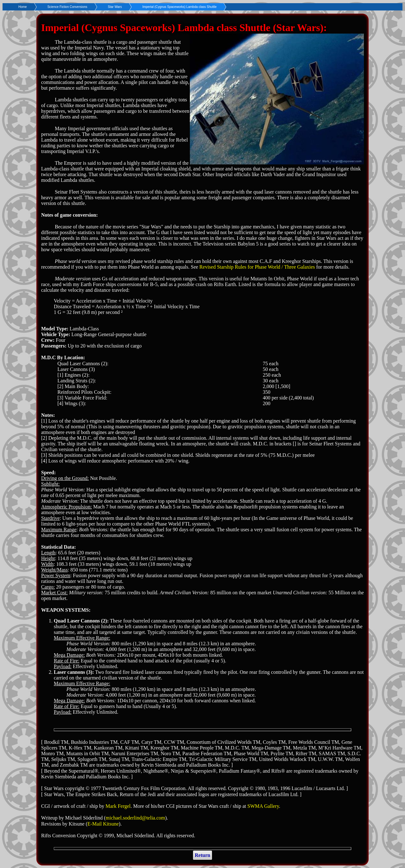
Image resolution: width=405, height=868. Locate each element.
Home (23, 7)
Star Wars (115, 7)
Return (203, 855)
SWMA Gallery (263, 806)
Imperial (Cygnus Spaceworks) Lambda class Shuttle (180, 7)
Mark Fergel (118, 806)
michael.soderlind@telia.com (135, 818)
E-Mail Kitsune (103, 824)
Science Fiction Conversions (67, 7)
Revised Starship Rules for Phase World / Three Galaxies (257, 267)
